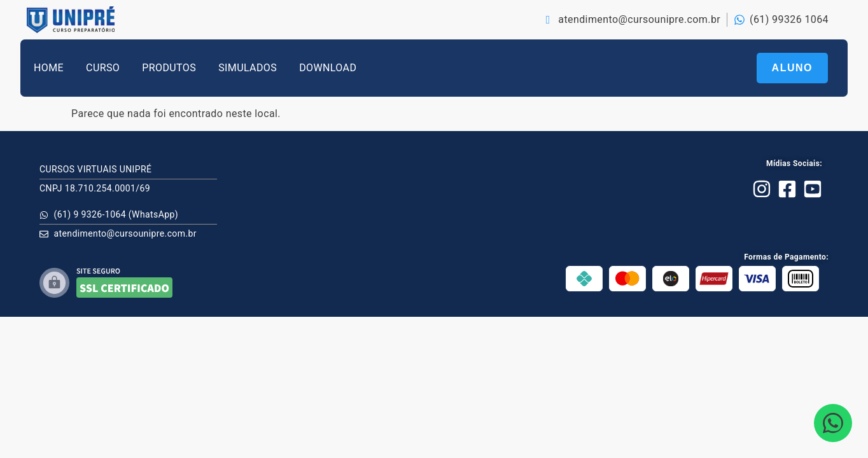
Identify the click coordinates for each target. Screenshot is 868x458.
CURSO (103, 68)
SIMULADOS (248, 68)
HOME (49, 68)
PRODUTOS (169, 68)
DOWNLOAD (328, 68)
